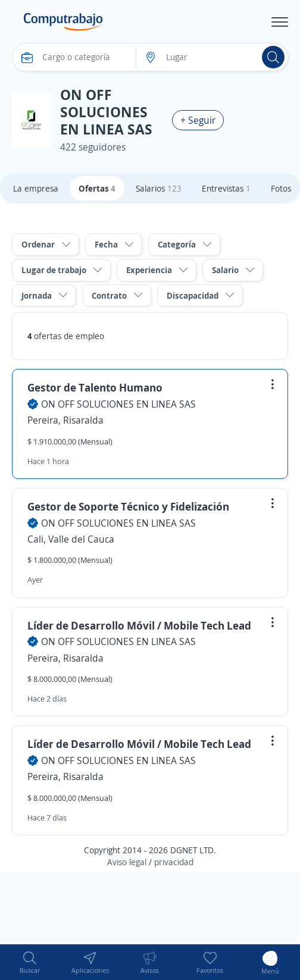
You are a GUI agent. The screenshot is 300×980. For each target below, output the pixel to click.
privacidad (174, 862)
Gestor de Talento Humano (95, 387)
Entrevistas (226, 188)
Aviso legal (127, 862)
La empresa (36, 188)
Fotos (281, 188)
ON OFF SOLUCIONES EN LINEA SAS (118, 404)
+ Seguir (198, 120)
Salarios (159, 188)
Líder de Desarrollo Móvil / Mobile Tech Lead (139, 625)
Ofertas (97, 188)
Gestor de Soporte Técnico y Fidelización (128, 506)
